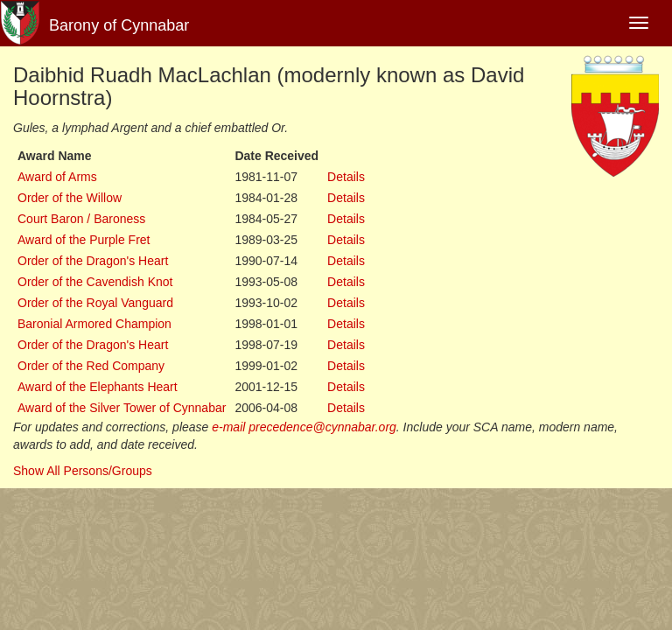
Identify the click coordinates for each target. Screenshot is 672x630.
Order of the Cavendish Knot (95, 282)
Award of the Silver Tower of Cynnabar (122, 408)
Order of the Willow (70, 198)
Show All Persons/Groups (83, 471)
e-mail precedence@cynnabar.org (304, 427)
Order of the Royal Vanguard (95, 303)
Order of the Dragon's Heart (93, 261)
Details (346, 177)
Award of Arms (57, 177)
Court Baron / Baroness (81, 219)
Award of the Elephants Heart (98, 387)
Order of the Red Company (91, 366)
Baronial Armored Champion (94, 324)
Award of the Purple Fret (84, 240)
